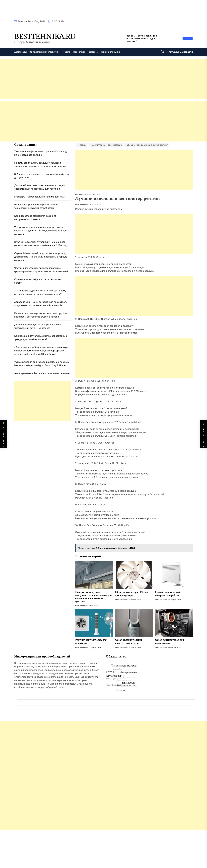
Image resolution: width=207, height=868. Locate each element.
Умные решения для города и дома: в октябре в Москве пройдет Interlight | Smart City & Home (41, 364)
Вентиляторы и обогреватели (44, 52)
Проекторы (79, 52)
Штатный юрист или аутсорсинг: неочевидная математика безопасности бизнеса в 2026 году (41, 244)
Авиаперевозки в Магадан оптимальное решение (42, 373)
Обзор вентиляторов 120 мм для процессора (132, 594)
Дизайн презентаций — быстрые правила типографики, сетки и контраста (37, 326)
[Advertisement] (86, 79)
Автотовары (20, 52)
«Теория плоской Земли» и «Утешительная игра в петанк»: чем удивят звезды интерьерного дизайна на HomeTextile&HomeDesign (41, 351)
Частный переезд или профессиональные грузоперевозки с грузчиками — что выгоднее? (41, 270)
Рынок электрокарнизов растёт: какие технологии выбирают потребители (36, 206)
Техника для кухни (111, 52)
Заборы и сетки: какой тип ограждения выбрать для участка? (41, 176)
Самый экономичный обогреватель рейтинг (168, 594)
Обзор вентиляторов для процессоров (169, 642)
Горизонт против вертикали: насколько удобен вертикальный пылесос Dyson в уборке (41, 315)
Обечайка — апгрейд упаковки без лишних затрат (38, 281)
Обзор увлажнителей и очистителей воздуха (128, 642)
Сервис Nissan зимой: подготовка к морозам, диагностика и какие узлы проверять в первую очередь (41, 257)
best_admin (80, 204)
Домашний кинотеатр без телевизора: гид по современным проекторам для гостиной (40, 187)
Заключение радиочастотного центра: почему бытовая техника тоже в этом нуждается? (40, 292)
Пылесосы (93, 52)
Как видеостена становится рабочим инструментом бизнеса (35, 218)
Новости (66, 52)
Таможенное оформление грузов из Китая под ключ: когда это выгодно (40, 153)
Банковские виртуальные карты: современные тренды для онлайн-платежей (41, 338)
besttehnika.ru (45, 37)
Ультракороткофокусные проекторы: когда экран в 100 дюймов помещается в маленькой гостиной (40, 231)
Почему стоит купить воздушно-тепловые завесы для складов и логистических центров (94, 597)
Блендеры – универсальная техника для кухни (40, 197)
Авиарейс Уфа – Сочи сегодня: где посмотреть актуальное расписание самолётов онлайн (41, 304)
